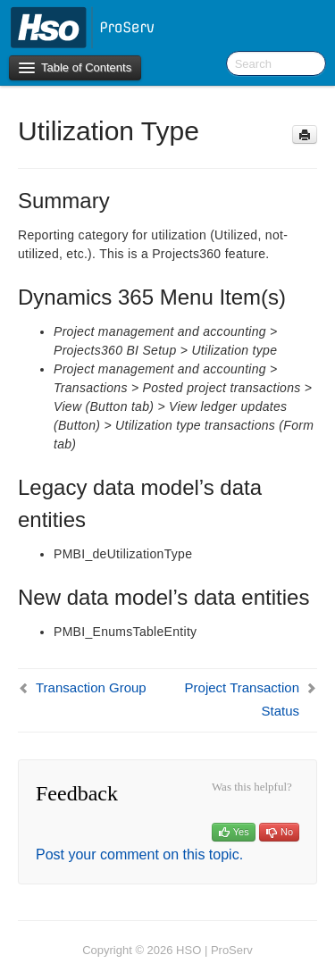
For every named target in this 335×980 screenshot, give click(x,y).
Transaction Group (91, 687)
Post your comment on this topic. (139, 854)
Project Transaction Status (242, 699)
